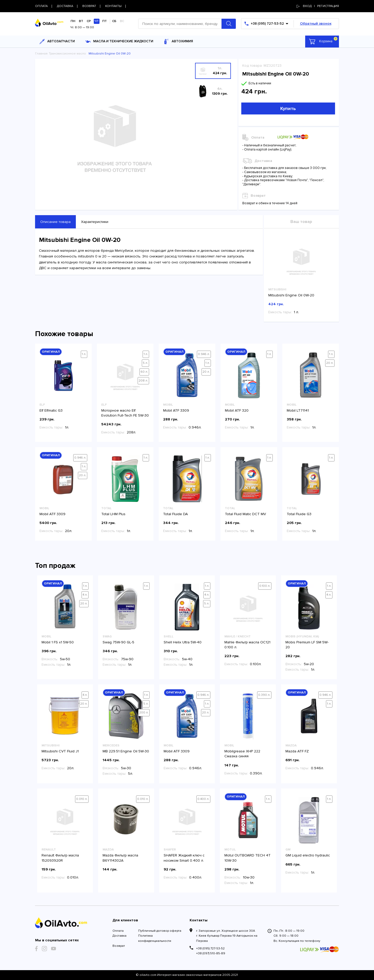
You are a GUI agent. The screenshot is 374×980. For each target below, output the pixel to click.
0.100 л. (265, 586)
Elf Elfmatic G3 (51, 410)
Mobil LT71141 (298, 410)
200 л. (144, 713)
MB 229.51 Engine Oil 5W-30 (126, 751)
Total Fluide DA (175, 514)
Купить (288, 108)
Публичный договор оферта (160, 931)
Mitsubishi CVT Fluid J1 (60, 751)
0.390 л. (264, 695)
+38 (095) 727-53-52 (210, 948)
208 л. (143, 381)
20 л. (206, 372)
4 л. (85, 595)
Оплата (118, 931)
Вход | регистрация (318, 6)
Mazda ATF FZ (297, 751)
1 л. (84, 354)
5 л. (145, 363)
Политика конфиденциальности (155, 938)
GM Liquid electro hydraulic (308, 855)
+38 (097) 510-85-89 (211, 953)
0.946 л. (204, 354)
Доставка (119, 936)
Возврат (119, 946)
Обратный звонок (316, 23)
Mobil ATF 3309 (176, 410)
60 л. (144, 372)
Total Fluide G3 (299, 514)
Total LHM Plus (113, 514)
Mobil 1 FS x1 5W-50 (58, 642)
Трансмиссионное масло (67, 54)
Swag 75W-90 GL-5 (118, 642)
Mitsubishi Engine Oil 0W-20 (291, 295)
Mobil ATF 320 (237, 410)
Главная (41, 54)
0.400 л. (203, 799)
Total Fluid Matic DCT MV (245, 514)
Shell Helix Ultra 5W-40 (183, 642)
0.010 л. (82, 799)
